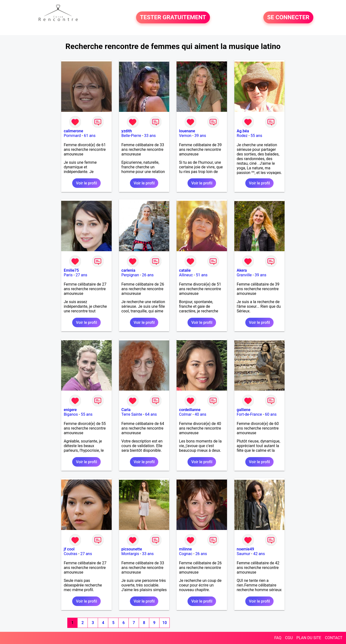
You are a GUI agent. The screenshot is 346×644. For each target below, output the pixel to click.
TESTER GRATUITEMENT (173, 18)
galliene (244, 410)
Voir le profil (86, 183)
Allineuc (186, 275)
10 (165, 623)
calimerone (73, 131)
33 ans (150, 136)
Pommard (72, 136)
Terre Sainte (132, 414)
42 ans (259, 554)
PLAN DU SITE (309, 638)
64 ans (151, 414)
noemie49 (245, 549)
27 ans (81, 275)
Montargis (130, 554)
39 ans (200, 136)
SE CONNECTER (288, 18)
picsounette (132, 549)
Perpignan (130, 275)
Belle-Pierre (131, 136)
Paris (68, 275)
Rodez (242, 136)
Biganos (71, 414)
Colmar (185, 414)
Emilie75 (71, 270)
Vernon (185, 136)
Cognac (186, 554)
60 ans (271, 414)
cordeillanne (190, 410)
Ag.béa (243, 131)
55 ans (257, 136)
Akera (242, 270)
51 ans (202, 275)
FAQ (278, 638)
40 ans (200, 414)
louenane (187, 131)
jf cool (69, 549)
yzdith (127, 131)
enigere (70, 410)
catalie (185, 270)
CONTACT (334, 638)
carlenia (128, 270)
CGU (289, 638)
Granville (244, 275)
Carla (126, 410)
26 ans (148, 275)
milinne (185, 549)
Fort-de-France (249, 414)
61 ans (90, 136)
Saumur (243, 554)
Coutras (70, 554)
